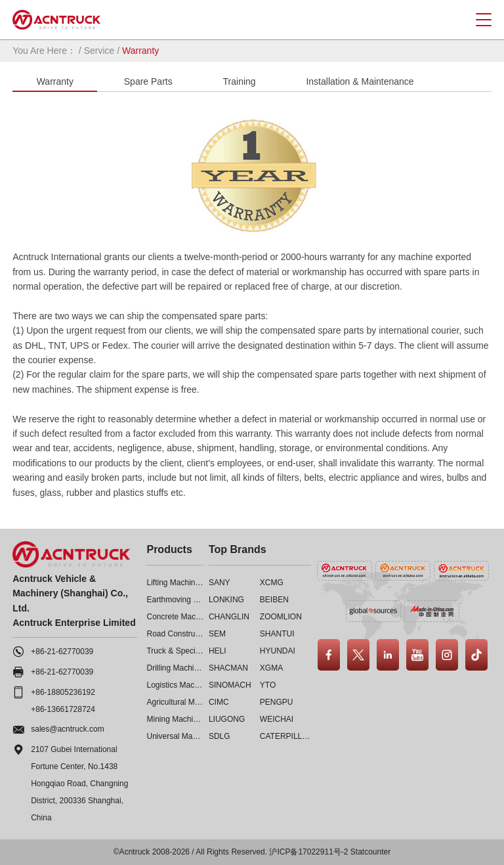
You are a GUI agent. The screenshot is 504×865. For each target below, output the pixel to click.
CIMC (219, 702)
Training (240, 81)
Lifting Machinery (176, 583)
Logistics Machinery (181, 685)
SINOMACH (230, 685)
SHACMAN (228, 668)
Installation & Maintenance (360, 81)
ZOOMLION (281, 617)
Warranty (55, 81)
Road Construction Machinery (198, 634)
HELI (218, 651)
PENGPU (277, 702)
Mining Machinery (177, 719)
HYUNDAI (278, 651)
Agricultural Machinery (185, 702)
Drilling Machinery (178, 668)
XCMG (272, 583)
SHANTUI (277, 634)
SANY (220, 583)
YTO (268, 685)
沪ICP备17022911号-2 (308, 852)
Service (99, 51)
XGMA (271, 668)
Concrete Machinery (181, 617)
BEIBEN (274, 600)
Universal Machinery (182, 736)
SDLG (220, 736)
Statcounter (370, 852)
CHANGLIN (229, 617)
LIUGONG (227, 719)
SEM (217, 634)
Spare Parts (148, 81)
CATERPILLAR (286, 736)
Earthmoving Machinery (188, 600)
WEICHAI (277, 719)
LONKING (226, 600)
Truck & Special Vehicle (188, 651)
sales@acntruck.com (68, 729)
